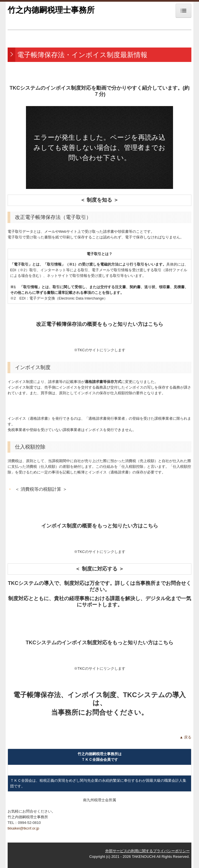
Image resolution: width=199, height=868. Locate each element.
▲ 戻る (185, 737)
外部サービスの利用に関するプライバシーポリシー (147, 851)
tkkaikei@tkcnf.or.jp (23, 828)
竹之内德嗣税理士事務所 (51, 10)
